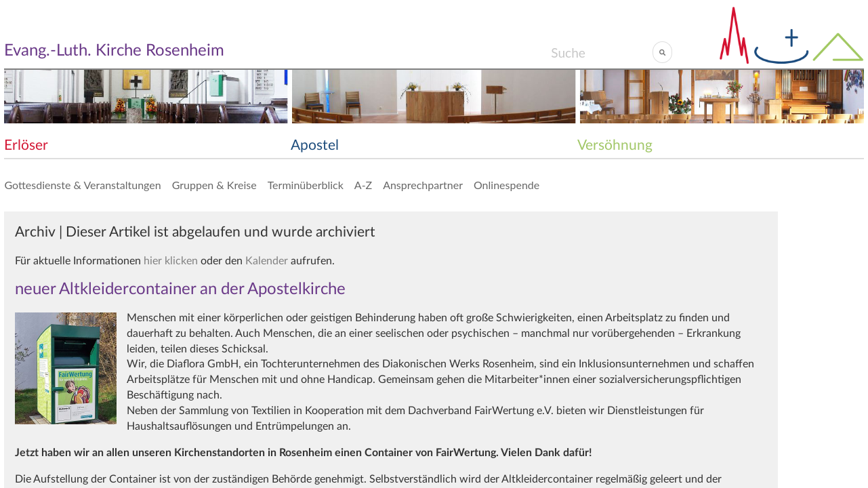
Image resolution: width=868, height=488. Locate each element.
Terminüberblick (306, 185)
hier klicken (171, 261)
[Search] (601, 52)
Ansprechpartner (423, 185)
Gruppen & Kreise (214, 185)
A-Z (363, 185)
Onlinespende (507, 185)
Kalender (267, 261)
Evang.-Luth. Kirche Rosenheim (114, 51)
